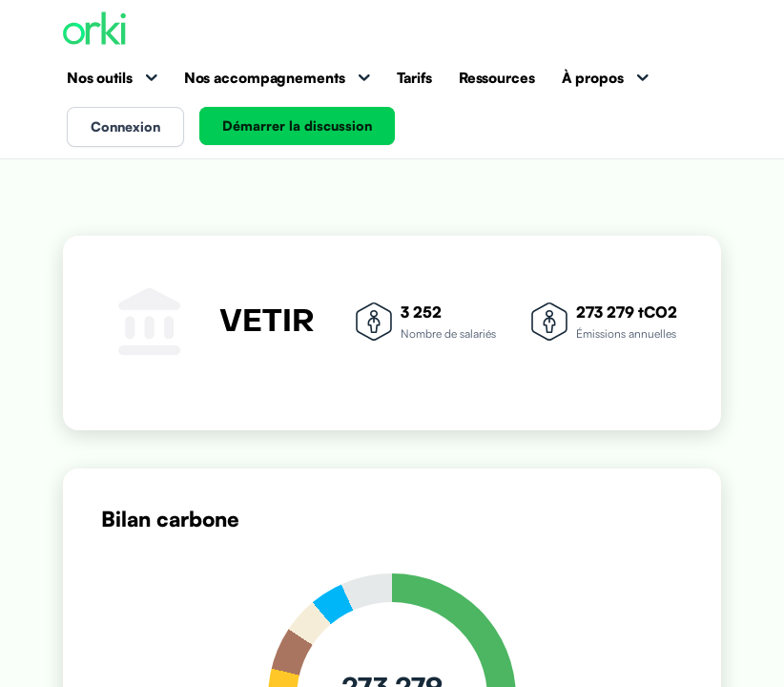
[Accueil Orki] (94, 30)
